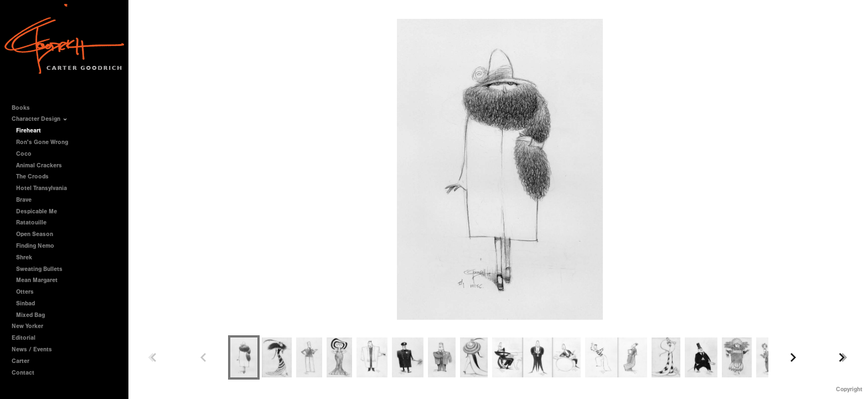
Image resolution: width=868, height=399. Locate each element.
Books (25, 108)
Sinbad (25, 303)
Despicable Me (37, 211)
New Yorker (27, 326)
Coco (24, 154)
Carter (20, 361)
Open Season (35, 234)
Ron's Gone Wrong (42, 142)
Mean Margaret (37, 280)
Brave (24, 200)
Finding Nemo (35, 246)
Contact (23, 373)
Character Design (40, 119)
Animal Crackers (39, 165)
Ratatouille (31, 222)
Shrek (24, 257)
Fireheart (29, 131)
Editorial (24, 338)
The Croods (32, 177)
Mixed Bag (30, 315)
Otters (25, 292)
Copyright (849, 389)
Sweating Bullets (39, 269)
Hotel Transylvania (42, 188)
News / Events (32, 349)
